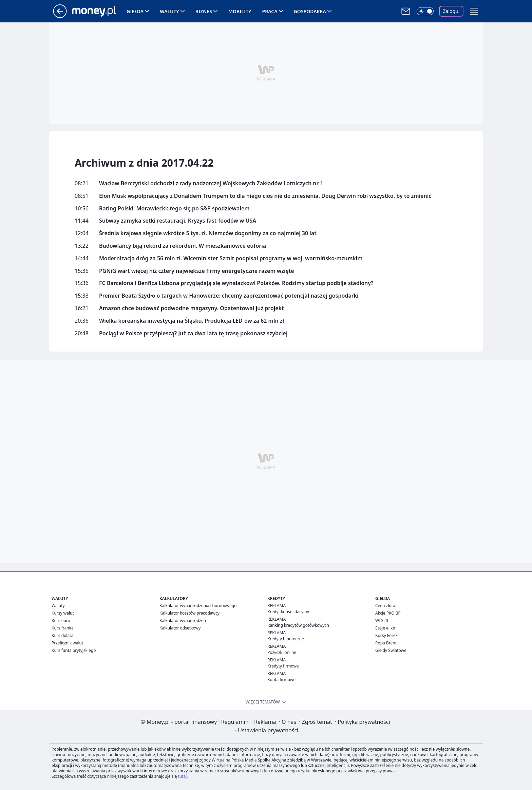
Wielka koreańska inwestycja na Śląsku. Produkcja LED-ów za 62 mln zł (192, 321)
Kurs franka (63, 628)
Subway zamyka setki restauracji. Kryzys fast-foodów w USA (178, 221)
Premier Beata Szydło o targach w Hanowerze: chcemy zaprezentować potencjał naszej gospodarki (229, 296)
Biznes (204, 11)
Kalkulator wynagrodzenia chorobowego (198, 606)
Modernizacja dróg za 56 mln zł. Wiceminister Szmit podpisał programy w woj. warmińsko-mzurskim (231, 258)
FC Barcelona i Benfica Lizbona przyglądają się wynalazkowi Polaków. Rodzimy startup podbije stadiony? (236, 283)
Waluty (169, 11)
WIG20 (382, 620)
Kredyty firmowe (283, 666)
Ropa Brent (386, 643)
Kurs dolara (63, 635)
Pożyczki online (282, 652)
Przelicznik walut (67, 643)
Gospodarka (310, 11)
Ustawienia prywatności (267, 730)
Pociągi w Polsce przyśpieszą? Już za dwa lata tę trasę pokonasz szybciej (193, 333)
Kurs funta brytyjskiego (74, 650)
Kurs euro (61, 620)
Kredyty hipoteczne (286, 639)
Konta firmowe (281, 680)
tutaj (182, 776)
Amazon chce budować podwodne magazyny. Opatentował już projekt (192, 308)
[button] (474, 11)
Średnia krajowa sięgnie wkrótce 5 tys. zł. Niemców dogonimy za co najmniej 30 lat (208, 233)
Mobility (240, 11)
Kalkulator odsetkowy (180, 628)
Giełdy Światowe (391, 650)
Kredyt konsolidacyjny (288, 612)
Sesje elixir (385, 628)
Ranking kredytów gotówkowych (298, 625)
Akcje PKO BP (388, 613)
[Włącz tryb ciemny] (425, 11)
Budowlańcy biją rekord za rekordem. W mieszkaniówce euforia (183, 246)
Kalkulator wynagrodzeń (183, 620)
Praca (270, 11)
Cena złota (385, 606)
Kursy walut (63, 613)
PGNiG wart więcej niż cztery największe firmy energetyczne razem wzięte (197, 271)
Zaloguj (451, 11)
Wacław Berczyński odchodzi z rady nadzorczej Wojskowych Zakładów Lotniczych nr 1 (211, 183)
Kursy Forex (386, 635)
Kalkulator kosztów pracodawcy (189, 613)
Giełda (135, 11)
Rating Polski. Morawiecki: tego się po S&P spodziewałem (174, 209)
